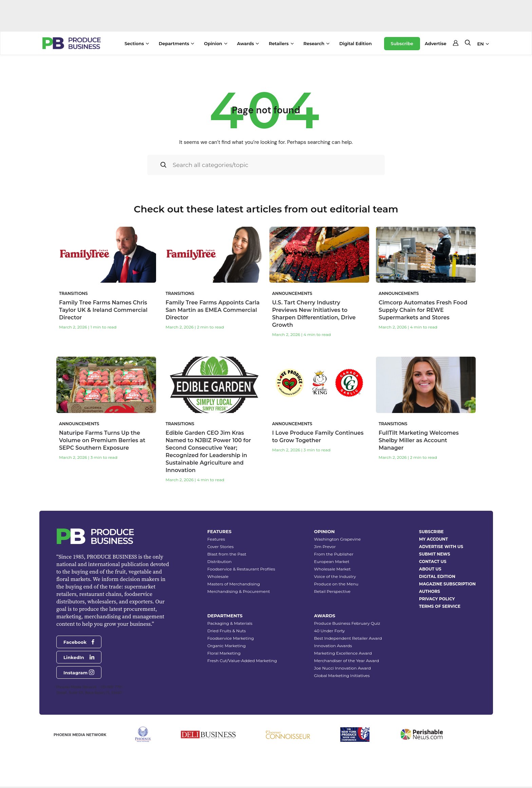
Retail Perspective (332, 591)
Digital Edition (356, 43)
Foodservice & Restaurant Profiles (241, 569)
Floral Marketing (224, 653)
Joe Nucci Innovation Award (343, 668)
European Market (332, 561)
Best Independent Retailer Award (348, 638)
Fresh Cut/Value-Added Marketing (242, 661)
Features (216, 539)
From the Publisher (334, 554)
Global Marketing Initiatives (342, 676)
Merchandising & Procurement (239, 591)
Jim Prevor (325, 547)
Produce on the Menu (336, 584)
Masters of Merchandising (234, 584)
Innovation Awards (333, 646)
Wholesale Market (332, 569)
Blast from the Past (227, 554)
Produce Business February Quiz (347, 623)
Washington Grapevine (338, 539)
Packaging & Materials (230, 623)
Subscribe (402, 43)
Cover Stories (221, 547)
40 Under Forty (330, 631)
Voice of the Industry (335, 576)
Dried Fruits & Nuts (226, 631)
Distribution (220, 561)
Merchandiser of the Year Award (347, 661)
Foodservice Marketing (231, 638)
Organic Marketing (226, 646)
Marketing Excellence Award (343, 653)
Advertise (436, 43)
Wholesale (218, 576)
